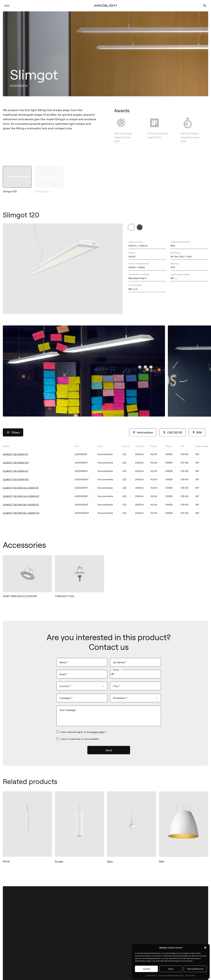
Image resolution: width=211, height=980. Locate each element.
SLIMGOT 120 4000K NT (16, 475)
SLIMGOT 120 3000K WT (16, 467)
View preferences (195, 969)
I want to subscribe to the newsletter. (80, 742)
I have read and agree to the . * (84, 735)
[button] (205, 948)
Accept (146, 969)
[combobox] (113, 677)
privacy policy (98, 735)
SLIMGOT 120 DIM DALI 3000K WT (21, 501)
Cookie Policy (151, 975)
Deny (171, 969)
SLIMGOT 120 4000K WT (16, 484)
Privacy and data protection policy (171, 975)
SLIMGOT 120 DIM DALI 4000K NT (21, 509)
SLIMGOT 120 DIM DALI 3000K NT (21, 492)
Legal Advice (190, 975)
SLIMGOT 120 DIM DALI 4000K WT (21, 517)
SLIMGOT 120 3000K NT (16, 459)
